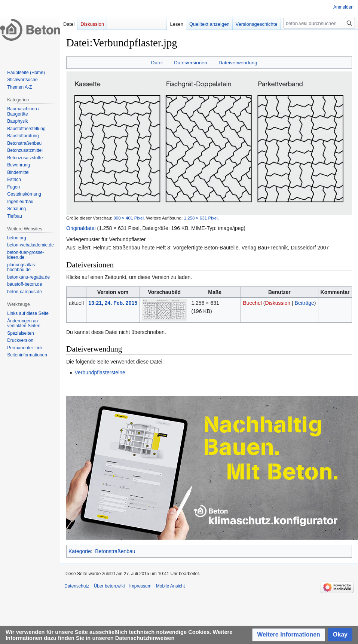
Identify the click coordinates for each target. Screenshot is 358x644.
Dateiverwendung (238, 63)
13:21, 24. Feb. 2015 (113, 303)
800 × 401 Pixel (128, 218)
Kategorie (80, 551)
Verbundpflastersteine (100, 372)
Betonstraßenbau (115, 551)
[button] (289, 635)
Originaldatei (81, 228)
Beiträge (305, 303)
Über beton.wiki (109, 586)
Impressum (140, 586)
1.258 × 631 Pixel (201, 218)
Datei (157, 63)
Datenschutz (77, 586)
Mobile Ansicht (170, 586)
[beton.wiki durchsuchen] (319, 23)
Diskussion (278, 303)
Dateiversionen (191, 63)
